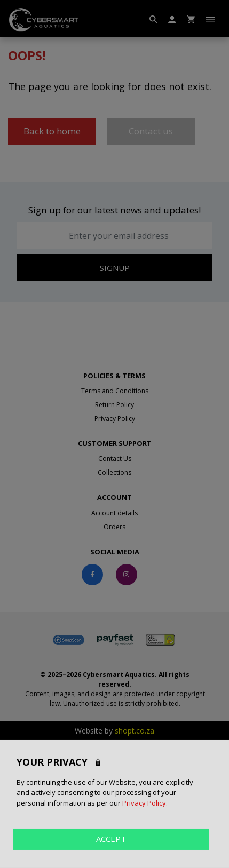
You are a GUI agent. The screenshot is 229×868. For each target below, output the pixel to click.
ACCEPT (111, 839)
